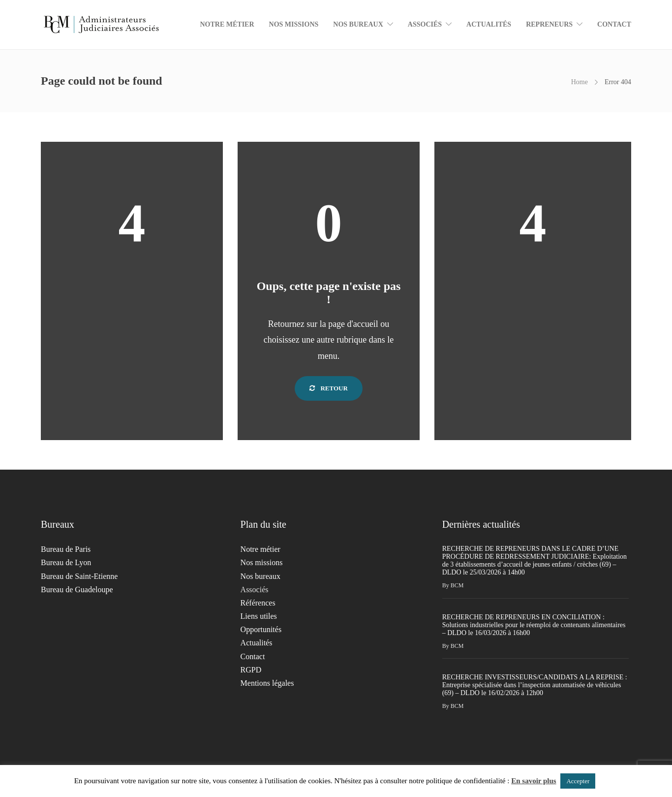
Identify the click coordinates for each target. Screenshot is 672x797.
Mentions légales (267, 683)
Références (258, 603)
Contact (614, 24)
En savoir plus (534, 781)
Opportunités (261, 629)
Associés (425, 24)
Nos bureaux (358, 24)
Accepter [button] (578, 781)
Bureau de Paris (66, 549)
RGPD (251, 670)
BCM (457, 585)
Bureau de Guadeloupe (77, 590)
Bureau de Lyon (66, 562)
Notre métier (227, 24)
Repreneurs (549, 24)
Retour (329, 388)
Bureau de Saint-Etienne (79, 576)
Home (580, 82)
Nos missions (294, 24)
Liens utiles (259, 616)
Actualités (489, 24)
